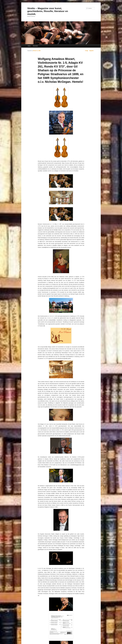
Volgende (92, 51)
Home (29, 46)
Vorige (86, 51)
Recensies (35, 46)
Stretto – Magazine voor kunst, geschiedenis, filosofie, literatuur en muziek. (48, 11)
